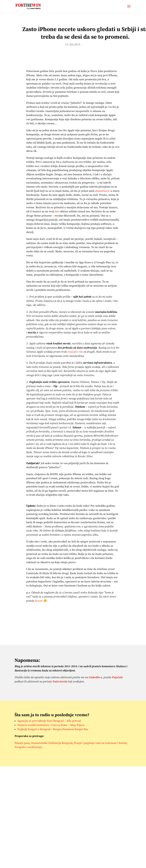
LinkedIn (94, 677)
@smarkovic (102, 191)
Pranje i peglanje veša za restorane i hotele (100, 743)
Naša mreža (60, 682)
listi (57, 211)
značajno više (75, 352)
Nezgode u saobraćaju (28, 747)
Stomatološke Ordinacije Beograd (52, 743)
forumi (39, 601)
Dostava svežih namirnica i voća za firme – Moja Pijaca (51, 725)
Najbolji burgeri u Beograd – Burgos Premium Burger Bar (53, 729)
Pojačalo (117, 677)
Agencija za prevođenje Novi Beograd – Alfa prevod (49, 721)
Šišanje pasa (22, 743)
